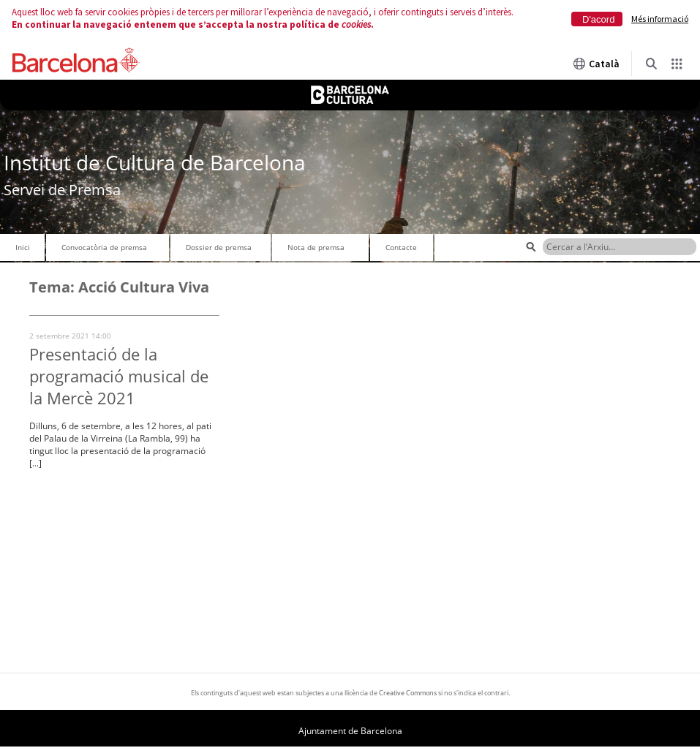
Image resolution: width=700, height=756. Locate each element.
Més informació (660, 19)
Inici (23, 247)
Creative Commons (408, 693)
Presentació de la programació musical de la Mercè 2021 (119, 376)
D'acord (598, 19)
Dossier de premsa (219, 247)
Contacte (401, 247)
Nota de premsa (316, 247)
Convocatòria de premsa (104, 247)
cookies (356, 24)
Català (596, 64)
